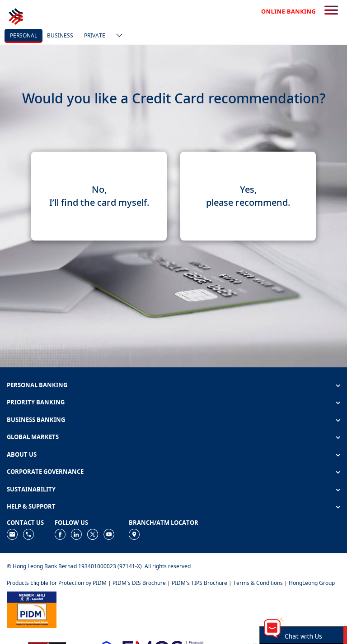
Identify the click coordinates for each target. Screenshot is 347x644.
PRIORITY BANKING (36, 402)
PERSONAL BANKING (37, 385)
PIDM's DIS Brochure (139, 583)
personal (23, 35)
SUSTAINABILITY (31, 489)
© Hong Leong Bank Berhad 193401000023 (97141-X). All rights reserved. (99, 566)
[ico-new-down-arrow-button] (117, 36)
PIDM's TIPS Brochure (199, 583)
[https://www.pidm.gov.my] (32, 609)
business (60, 35)
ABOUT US (22, 454)
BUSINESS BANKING (36, 420)
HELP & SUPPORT (31, 506)
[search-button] (331, 11)
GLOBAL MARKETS (33, 437)
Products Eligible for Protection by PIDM (57, 583)
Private (95, 35)
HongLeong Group (312, 583)
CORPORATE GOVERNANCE (45, 472)
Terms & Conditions (258, 583)
